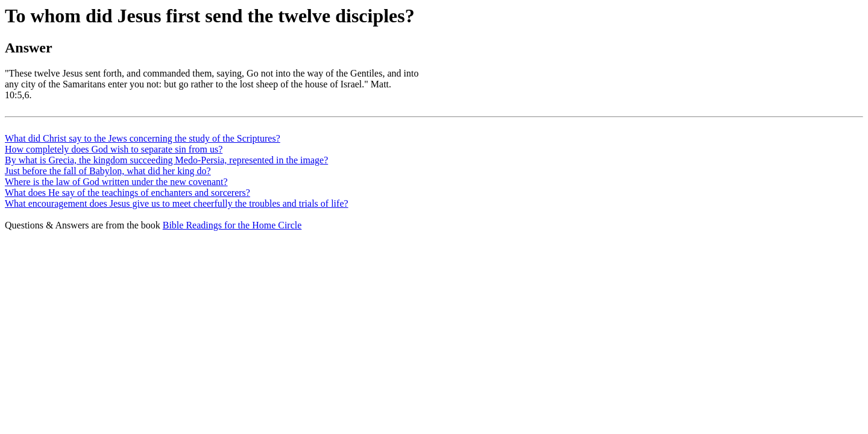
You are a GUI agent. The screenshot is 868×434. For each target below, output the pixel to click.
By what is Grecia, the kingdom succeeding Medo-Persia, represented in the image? (166, 160)
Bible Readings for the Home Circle (232, 225)
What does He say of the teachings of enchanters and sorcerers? (127, 193)
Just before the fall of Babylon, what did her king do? (108, 171)
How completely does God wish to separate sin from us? (114, 149)
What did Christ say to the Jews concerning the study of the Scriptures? (143, 138)
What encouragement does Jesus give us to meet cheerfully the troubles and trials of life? (177, 203)
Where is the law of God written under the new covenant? (116, 182)
